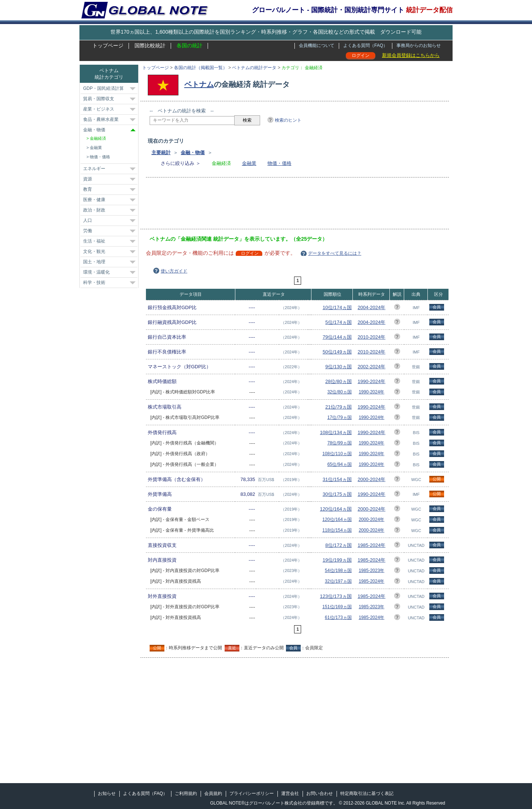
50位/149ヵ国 (337, 352)
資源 (88, 179)
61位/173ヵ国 (338, 617)
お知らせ (107, 793)
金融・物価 (193, 153)
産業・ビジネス (99, 109)
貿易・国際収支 (99, 99)
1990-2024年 (371, 381)
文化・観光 (94, 251)
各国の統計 (190, 45)
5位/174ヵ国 (338, 322)
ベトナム (199, 84)
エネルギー (94, 169)
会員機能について (317, 45)
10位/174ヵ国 (337, 307)
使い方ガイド (174, 271)
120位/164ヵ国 (336, 509)
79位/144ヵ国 (337, 337)
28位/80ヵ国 (338, 381)
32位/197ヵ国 (338, 581)
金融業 (249, 163)
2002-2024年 (371, 367)
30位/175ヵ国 (337, 494)
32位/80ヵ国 (340, 392)
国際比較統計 (150, 45)
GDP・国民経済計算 (103, 88)
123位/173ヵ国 (336, 596)
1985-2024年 (371, 545)
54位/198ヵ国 (338, 571)
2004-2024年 (371, 307)
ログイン (361, 55)
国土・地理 (94, 262)
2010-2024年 (371, 337)
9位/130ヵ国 (338, 367)
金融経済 (98, 138)
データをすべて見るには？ (335, 253)
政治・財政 (94, 210)
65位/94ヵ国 (340, 464)
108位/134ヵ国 (336, 432)
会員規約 (213, 793)
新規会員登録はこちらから (411, 55)
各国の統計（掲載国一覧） (201, 68)
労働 (88, 231)
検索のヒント (288, 120)
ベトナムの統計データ (254, 68)
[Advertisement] (284, 206)
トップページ (108, 45)
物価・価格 (279, 163)
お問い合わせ (320, 793)
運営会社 (290, 793)
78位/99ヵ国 (340, 443)
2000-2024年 (371, 479)
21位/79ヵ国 (338, 407)
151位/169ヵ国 (337, 607)
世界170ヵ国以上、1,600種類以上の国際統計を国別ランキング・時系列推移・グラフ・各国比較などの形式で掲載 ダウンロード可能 (266, 32)
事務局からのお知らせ (419, 45)
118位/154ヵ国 (337, 530)
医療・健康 (94, 200)
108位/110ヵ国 (337, 454)
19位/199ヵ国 (337, 560)
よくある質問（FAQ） (365, 45)
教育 (88, 189)
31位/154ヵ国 (337, 479)
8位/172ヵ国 (338, 545)
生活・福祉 (94, 241)
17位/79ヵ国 (340, 417)
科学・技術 (94, 282)
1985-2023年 (371, 571)
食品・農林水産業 (101, 119)
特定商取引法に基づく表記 (367, 793)
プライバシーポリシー (252, 793)
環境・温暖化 (96, 272)
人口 (88, 220)
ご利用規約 (186, 793)
